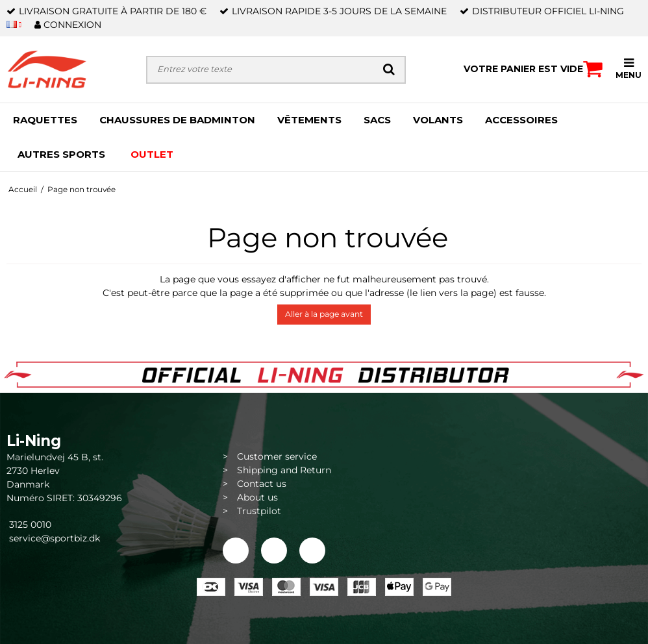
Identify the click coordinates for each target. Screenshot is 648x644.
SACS (377, 120)
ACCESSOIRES (521, 120)
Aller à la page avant (324, 314)
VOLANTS (438, 120)
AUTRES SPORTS (61, 154)
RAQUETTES (45, 120)
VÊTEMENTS (309, 120)
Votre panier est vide (533, 69)
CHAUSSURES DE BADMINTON (177, 120)
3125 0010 (29, 525)
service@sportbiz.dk (55, 538)
